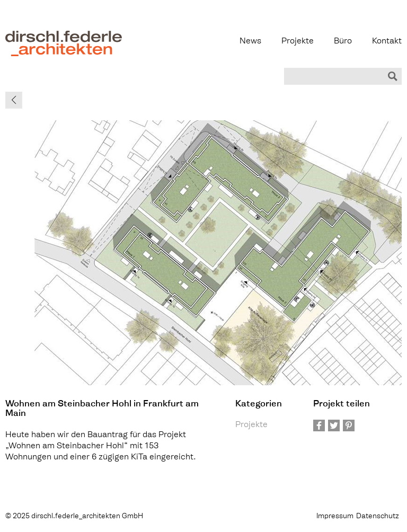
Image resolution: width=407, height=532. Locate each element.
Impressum (335, 516)
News (250, 42)
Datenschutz (378, 516)
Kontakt (387, 42)
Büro (343, 42)
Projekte (298, 42)
